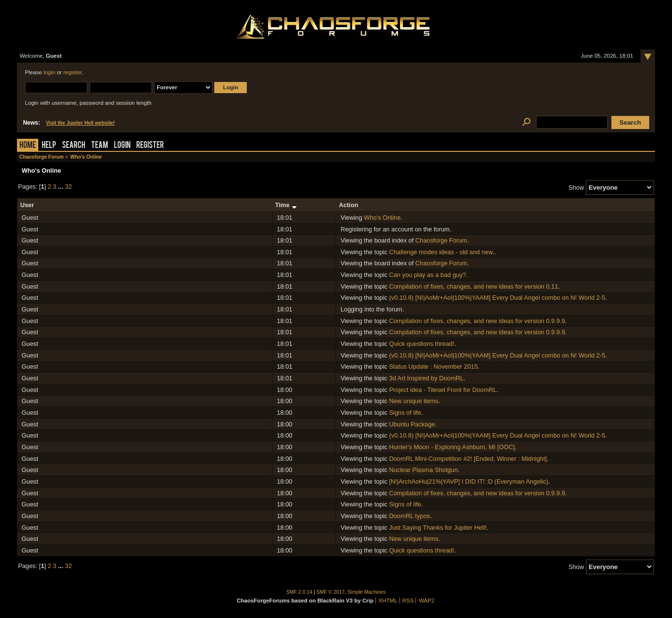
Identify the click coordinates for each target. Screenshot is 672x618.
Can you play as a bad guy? (428, 275)
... (62, 187)
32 (68, 187)
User (27, 205)
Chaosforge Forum (441, 240)
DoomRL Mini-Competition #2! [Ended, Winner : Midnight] (468, 459)
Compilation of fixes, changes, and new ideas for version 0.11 (474, 286)
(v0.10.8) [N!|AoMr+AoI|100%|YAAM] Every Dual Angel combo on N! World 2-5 (497, 298)
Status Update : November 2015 (434, 366)
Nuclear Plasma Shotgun (424, 470)
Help (49, 146)
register (73, 72)
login (49, 72)
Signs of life (405, 413)
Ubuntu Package (412, 424)
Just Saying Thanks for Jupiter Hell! (438, 528)
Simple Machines (367, 592)
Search (74, 146)
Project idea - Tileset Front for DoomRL (443, 390)
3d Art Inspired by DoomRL (427, 378)
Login (122, 146)
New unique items (414, 401)
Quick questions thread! (422, 344)
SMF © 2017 (331, 592)
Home (28, 146)
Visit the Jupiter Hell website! (80, 123)
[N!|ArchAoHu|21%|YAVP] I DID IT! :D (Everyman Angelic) (469, 481)
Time (286, 205)
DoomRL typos (410, 516)
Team (100, 146)
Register (150, 146)
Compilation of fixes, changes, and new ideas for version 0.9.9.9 (477, 321)
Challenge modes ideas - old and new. (442, 252)
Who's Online (383, 218)
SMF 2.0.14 (300, 592)
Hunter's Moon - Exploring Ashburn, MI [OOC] (452, 447)
